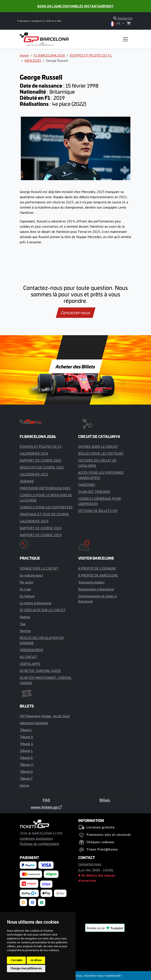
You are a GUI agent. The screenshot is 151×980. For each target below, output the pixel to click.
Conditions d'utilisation (36, 838)
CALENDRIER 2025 (34, 474)
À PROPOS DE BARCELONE (98, 575)
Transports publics (91, 582)
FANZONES (87, 485)
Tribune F (26, 778)
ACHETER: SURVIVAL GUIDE (40, 671)
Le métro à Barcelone (36, 603)
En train (25, 589)
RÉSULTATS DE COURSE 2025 (42, 467)
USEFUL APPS (30, 664)
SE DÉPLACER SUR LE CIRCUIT (43, 610)
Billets (105, 800)
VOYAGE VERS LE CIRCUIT (39, 568)
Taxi (23, 624)
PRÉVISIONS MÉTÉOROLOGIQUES (45, 488)
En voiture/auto (31, 575)
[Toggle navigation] (125, 39)
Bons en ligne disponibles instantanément (76, 6)
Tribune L (26, 751)
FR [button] (116, 24)
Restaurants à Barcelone (96, 589)
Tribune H (27, 764)
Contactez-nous (75, 313)
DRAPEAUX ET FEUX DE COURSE (44, 514)
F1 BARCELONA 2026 (49, 55)
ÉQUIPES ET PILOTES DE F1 (91, 55)
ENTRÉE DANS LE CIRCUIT (98, 446)
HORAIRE (27, 481)
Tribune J (26, 730)
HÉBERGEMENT (32, 650)
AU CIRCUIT (28, 657)
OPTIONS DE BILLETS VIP (98, 511)
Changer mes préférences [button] (26, 969)
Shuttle (25, 631)
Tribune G (26, 744)
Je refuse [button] (36, 960)
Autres (24, 785)
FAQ (46, 800)
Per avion (26, 582)
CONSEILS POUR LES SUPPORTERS (46, 507)
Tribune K (26, 737)
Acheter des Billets (75, 366)
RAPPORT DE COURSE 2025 (41, 460)
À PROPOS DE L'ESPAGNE (97, 568)
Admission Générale (34, 723)
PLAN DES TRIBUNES (94, 492)
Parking (25, 617)
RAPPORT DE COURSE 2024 (41, 528)
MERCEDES (33, 60)
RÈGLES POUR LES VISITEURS (101, 453)
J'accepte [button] (16, 960)
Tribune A (26, 771)
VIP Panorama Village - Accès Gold (45, 716)
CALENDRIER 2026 (34, 453)
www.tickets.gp (46, 807)
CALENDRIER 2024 (34, 521)
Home (24, 55)
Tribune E (26, 758)
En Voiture (27, 596)
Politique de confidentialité (39, 844)
